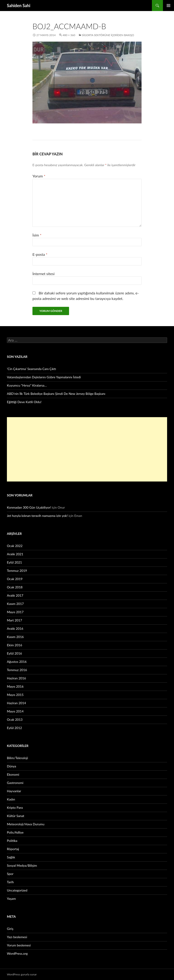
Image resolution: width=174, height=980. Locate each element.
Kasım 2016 (15, 637)
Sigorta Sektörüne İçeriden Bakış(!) (108, 35)
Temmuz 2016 (17, 670)
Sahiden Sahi (19, 6)
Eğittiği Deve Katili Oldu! (24, 402)
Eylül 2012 (14, 728)
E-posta (40, 254)
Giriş (10, 929)
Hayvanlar (14, 791)
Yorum (39, 176)
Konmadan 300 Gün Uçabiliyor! (29, 507)
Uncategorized (17, 890)
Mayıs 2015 (15, 695)
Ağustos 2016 (17, 662)
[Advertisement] (87, 449)
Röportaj (13, 849)
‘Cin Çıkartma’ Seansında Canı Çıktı (32, 369)
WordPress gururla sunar (22, 974)
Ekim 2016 (14, 645)
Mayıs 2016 (15, 686)
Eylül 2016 (14, 653)
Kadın (11, 799)
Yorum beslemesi (19, 945)
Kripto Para (15, 808)
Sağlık (11, 857)
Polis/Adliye (15, 832)
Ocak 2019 (15, 579)
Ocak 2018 (15, 587)
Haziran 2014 (16, 703)
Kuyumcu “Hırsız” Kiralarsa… (27, 385)
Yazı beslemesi (17, 937)
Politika (12, 841)
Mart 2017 (14, 620)
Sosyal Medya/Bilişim (22, 865)
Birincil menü (168, 6)
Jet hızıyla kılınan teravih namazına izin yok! (37, 516)
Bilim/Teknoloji (17, 758)
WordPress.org (17, 953)
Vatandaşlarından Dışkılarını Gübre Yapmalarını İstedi (44, 377)
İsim (37, 235)
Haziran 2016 (16, 678)
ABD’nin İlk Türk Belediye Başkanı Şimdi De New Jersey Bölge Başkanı (56, 394)
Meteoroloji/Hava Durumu (26, 824)
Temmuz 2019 (17, 571)
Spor (10, 874)
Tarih (10, 882)
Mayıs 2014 (15, 711)
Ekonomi (13, 774)
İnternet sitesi (43, 274)
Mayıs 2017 (15, 612)
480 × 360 (69, 35)
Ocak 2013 (15, 719)
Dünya (12, 766)
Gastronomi (15, 783)
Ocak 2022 (15, 546)
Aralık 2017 (15, 595)
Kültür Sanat (16, 816)
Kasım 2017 (15, 604)
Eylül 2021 (14, 562)
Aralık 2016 (15, 628)
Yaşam (11, 899)
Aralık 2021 (15, 554)
